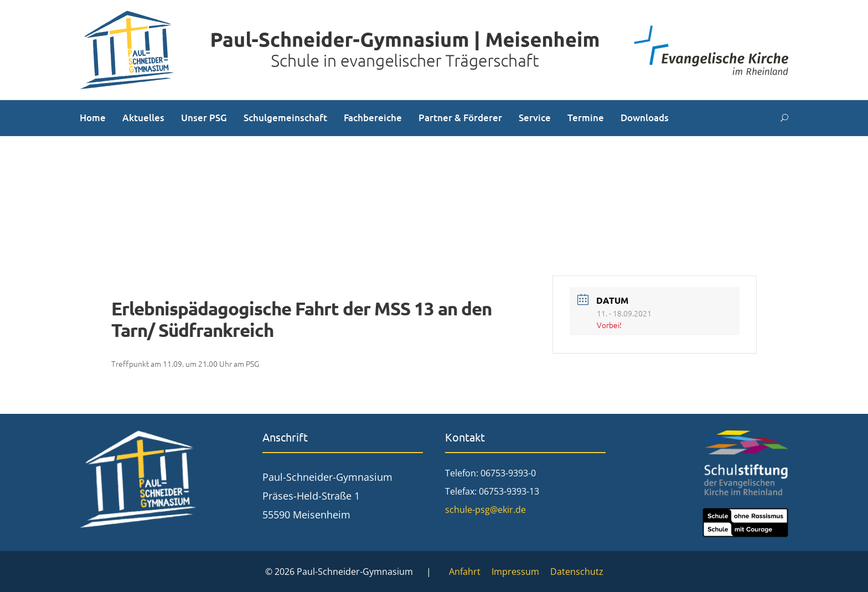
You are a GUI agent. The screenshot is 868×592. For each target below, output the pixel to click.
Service (535, 118)
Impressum (515, 572)
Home (93, 118)
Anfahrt (465, 572)
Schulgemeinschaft (285, 118)
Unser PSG (204, 118)
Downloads (645, 118)
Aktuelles (143, 118)
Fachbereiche (373, 118)
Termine (586, 118)
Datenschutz (577, 572)
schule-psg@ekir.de (485, 510)
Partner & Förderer (460, 118)
